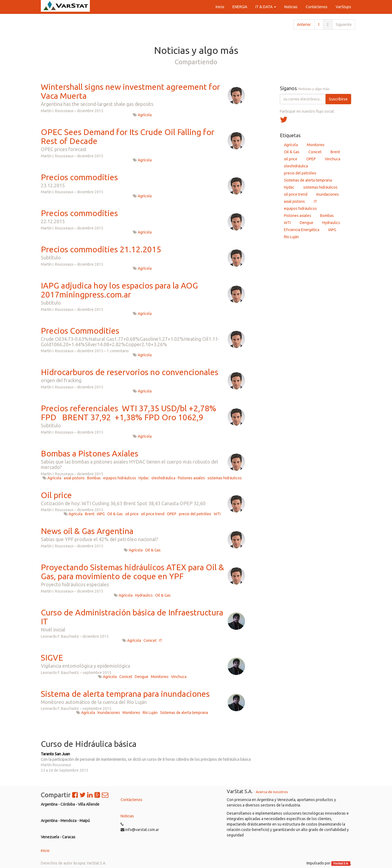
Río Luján (150, 713)
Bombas (94, 478)
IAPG (101, 514)
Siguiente (344, 24)
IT (161, 640)
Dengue (142, 677)
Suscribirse (338, 99)
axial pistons (74, 478)
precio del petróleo (195, 514)
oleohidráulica (163, 478)
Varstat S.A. (341, 863)
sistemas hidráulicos (225, 478)
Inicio (45, 851)
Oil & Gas (115, 514)
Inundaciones (109, 713)
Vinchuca (179, 677)
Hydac (144, 478)
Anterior (304, 24)
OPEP (172, 514)
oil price (132, 514)
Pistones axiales (191, 478)
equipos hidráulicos (120, 478)
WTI (217, 514)
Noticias (127, 816)
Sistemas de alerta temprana (184, 713)
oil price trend (153, 514)
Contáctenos (131, 800)
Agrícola (145, 115)
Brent (90, 514)
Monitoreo (160, 677)
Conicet (150, 640)
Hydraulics (144, 595)
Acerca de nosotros (272, 792)
